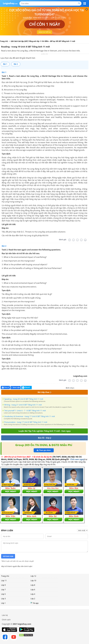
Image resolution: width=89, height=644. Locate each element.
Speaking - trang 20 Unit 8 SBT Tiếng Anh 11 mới (24, 399)
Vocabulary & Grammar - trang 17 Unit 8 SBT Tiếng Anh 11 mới (30, 416)
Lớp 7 (3, 590)
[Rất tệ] (70, 240)
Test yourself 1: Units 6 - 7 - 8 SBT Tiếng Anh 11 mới (25, 411)
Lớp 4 (33, 594)
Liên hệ (5, 615)
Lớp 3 (3, 599)
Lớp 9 (3, 585)
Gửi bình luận (8, 556)
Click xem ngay (77, 459)
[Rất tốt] (85, 240)
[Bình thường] (77, 240)
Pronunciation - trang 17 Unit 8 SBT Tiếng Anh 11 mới (26, 422)
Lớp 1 (3, 603)
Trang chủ (5, 576)
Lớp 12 (33, 576)
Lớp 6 (33, 590)
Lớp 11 (4, 580)
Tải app (35, 603)
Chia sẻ (5, 387)
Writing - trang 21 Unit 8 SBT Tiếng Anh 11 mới (23, 405)
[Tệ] (73, 240)
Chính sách (6, 620)
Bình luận (16, 388)
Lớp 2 (33, 599)
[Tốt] (81, 240)
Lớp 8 (33, 585)
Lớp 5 (3, 594)
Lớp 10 (33, 580)
